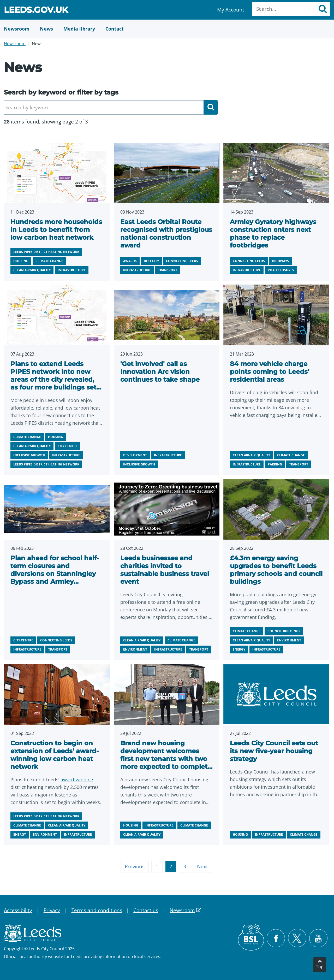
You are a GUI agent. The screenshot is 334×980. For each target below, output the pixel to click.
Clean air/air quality (32, 270)
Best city (151, 261)
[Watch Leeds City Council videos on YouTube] (318, 938)
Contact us (146, 910)
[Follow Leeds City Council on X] (297, 938)
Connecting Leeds (182, 261)
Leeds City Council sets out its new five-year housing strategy (274, 751)
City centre (68, 446)
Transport (168, 270)
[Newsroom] (17, 29)
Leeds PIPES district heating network (46, 252)
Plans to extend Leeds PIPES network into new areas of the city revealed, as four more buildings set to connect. (53, 379)
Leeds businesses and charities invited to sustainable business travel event (165, 570)
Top (320, 967)
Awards (130, 261)
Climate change (49, 261)
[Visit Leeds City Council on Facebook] (276, 938)
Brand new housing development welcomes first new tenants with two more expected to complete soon (166, 759)
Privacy (52, 910)
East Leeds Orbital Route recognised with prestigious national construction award (166, 234)
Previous (135, 866)
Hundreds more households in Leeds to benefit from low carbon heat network (56, 230)
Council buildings (284, 631)
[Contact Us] (115, 29)
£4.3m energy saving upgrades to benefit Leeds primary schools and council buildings (276, 570)
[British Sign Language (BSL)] (251, 937)
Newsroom (15, 44)
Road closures (281, 270)
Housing (21, 261)
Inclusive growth (29, 455)
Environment (135, 649)
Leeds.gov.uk (36, 11)
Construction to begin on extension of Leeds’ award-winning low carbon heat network (55, 755)
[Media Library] (79, 29)
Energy (239, 649)
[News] (46, 29)
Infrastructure (72, 270)
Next (202, 866)
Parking (275, 464)
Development (135, 455)
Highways (280, 261)
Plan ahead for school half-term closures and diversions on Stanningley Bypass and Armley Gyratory (55, 574)
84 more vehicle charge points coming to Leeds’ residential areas (270, 372)
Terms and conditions (97, 910)
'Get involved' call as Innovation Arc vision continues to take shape (160, 372)
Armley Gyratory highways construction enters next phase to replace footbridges (273, 234)
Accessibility (18, 910)
